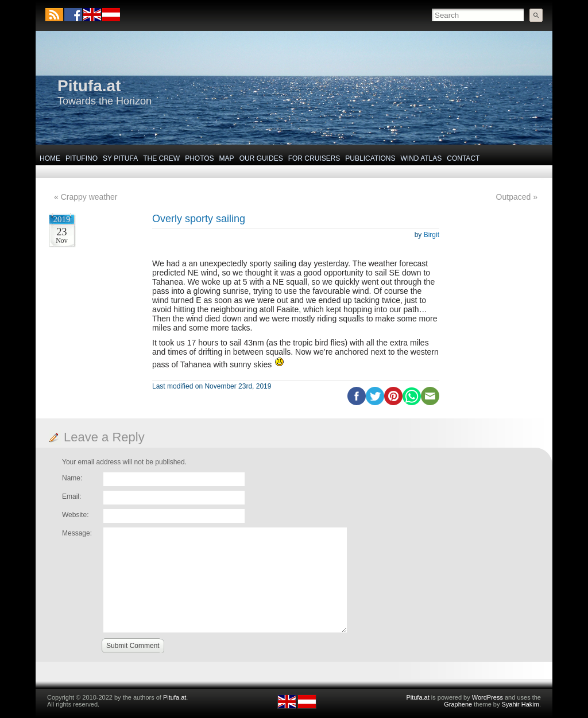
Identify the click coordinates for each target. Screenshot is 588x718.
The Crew (161, 158)
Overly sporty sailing (199, 219)
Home (50, 158)
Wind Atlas (421, 158)
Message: (77, 533)
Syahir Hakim (521, 704)
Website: (75, 515)
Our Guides (261, 158)
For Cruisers (314, 158)
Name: (72, 478)
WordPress (488, 697)
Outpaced (514, 197)
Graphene (458, 704)
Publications (370, 158)
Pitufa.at (89, 86)
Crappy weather (89, 197)
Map (227, 158)
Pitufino (82, 158)
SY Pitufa (120, 158)
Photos (199, 158)
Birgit (432, 235)
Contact (463, 158)
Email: (71, 496)
